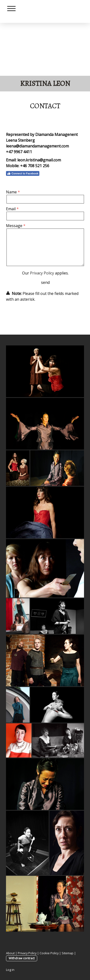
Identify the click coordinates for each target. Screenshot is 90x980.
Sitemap (68, 953)
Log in (10, 970)
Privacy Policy (42, 273)
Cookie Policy (49, 953)
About (10, 953)
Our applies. (45, 273)
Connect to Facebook (23, 173)
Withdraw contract (22, 958)
